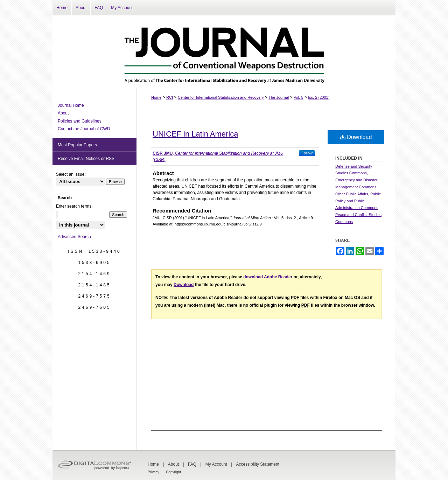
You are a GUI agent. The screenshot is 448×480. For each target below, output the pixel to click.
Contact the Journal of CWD (84, 129)
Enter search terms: (74, 206)
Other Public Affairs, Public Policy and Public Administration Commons (358, 201)
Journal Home (71, 105)
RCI (170, 97)
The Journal (279, 97)
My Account (216, 464)
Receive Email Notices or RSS (86, 159)
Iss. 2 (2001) (319, 97)
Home (156, 97)
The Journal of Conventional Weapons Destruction (224, 52)
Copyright (173, 472)
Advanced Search (74, 237)
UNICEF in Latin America (195, 134)
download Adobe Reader (268, 277)
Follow (307, 153)
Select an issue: (71, 174)
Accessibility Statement (258, 464)
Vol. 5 (299, 97)
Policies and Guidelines (80, 121)
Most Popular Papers (77, 145)
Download (356, 137)
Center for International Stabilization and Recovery (221, 97)
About (63, 113)
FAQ (192, 464)
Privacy (153, 472)
